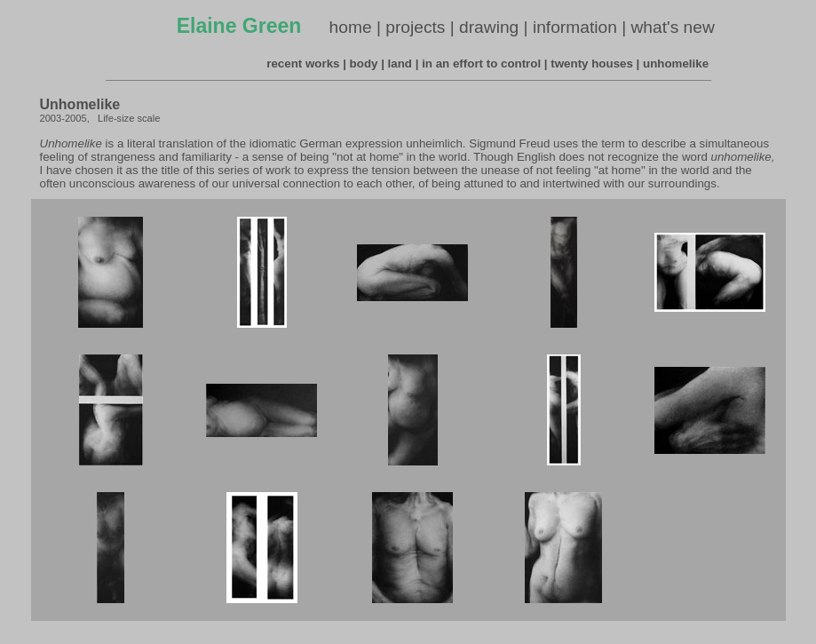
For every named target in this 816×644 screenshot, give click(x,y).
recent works (303, 64)
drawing (489, 27)
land (400, 64)
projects (415, 27)
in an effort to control (481, 64)
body (364, 64)
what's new (673, 27)
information (575, 27)
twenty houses (592, 64)
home (351, 27)
